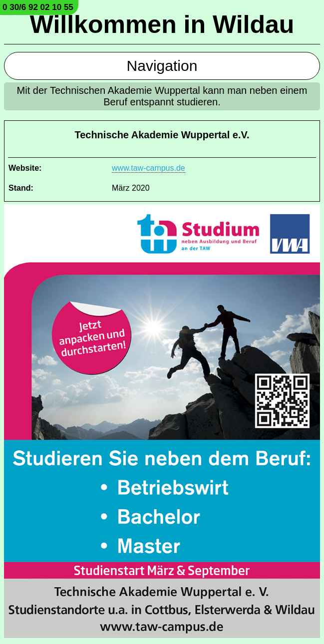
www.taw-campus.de (149, 168)
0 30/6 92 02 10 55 (38, 7)
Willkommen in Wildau (162, 24)
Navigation (162, 66)
